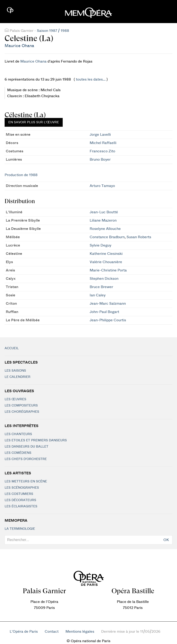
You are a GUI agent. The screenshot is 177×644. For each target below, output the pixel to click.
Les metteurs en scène (26, 481)
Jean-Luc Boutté (104, 212)
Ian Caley (98, 295)
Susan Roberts (139, 237)
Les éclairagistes (21, 506)
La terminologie (20, 529)
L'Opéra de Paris (24, 632)
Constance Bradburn (107, 237)
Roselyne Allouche (105, 229)
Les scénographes (22, 488)
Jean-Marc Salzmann (108, 304)
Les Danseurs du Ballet (27, 447)
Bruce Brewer (101, 287)
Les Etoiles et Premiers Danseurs (36, 440)
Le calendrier (18, 377)
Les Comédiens (18, 453)
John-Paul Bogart (104, 312)
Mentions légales (80, 632)
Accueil (12, 348)
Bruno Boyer (100, 159)
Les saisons (15, 371)
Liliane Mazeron (103, 220)
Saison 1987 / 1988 (53, 31)
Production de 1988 (21, 175)
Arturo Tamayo (102, 186)
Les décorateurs (20, 500)
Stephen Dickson (104, 279)
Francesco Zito (102, 151)
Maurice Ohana (19, 46)
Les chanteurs (18, 434)
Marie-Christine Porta (108, 270)
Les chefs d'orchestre (26, 459)
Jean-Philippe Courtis (108, 320)
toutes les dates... (91, 79)
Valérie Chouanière (106, 262)
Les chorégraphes (22, 412)
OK (166, 540)
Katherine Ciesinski (106, 254)
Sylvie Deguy (100, 245)
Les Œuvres (15, 399)
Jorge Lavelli (100, 135)
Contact (52, 632)
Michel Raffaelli (103, 143)
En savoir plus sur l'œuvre (34, 122)
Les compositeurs (21, 406)
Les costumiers (19, 494)
